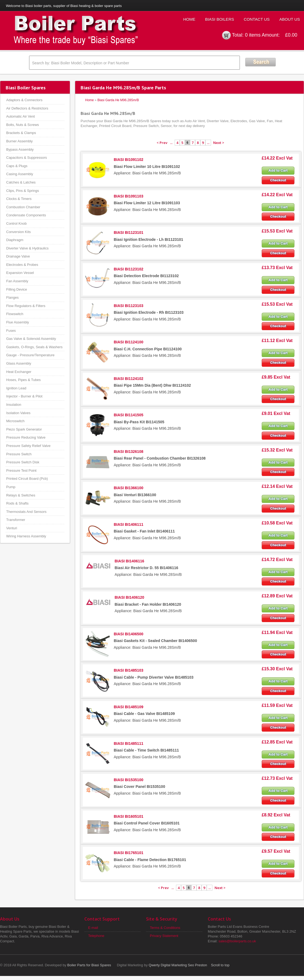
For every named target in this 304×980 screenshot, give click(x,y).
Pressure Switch (19, 454)
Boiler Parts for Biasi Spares (89, 965)
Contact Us (257, 19)
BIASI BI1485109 (129, 707)
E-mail (93, 928)
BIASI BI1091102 (129, 160)
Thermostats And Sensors (26, 512)
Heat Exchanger (19, 372)
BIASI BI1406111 (129, 524)
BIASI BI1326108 (129, 452)
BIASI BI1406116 (129, 561)
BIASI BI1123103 (129, 306)
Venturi (12, 528)
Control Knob (16, 223)
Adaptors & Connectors (24, 100)
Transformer (16, 520)
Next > (219, 143)
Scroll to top (220, 965)
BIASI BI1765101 (129, 853)
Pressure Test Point (21, 470)
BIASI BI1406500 (129, 634)
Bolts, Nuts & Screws (23, 125)
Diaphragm (15, 240)
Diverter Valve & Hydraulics (27, 248)
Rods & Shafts (17, 503)
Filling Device (17, 289)
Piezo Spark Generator (24, 429)
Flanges (12, 297)
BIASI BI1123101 (129, 232)
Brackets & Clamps (21, 133)
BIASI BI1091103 (129, 196)
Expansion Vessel (20, 273)
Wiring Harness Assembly (26, 536)
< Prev (162, 143)
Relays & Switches (21, 495)
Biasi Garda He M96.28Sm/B (118, 100)
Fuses (11, 331)
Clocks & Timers (19, 199)
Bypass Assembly (20, 149)
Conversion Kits (18, 232)
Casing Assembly (20, 174)
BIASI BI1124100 (129, 342)
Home (189, 19)
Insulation (14, 405)
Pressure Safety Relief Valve (28, 446)
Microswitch (15, 421)
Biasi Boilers (220, 19)
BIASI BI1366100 (129, 488)
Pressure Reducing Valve (26, 437)
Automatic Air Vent (20, 116)
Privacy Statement (164, 936)
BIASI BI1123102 (129, 269)
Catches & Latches (21, 182)
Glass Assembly (19, 363)
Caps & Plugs (17, 166)
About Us (290, 19)
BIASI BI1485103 (129, 670)
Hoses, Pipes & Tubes (23, 380)
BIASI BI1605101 (129, 816)
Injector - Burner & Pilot (24, 396)
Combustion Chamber (23, 207)
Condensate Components (26, 215)
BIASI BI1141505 (129, 415)
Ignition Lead (16, 388)
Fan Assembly (17, 281)
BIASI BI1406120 (129, 597)
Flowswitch (15, 314)
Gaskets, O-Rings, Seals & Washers (34, 347)
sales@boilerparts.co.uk (237, 941)
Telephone (96, 936)
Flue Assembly (18, 322)
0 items (253, 35)
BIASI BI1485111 (129, 743)
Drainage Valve (18, 256)
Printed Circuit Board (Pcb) (27, 479)
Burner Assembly (19, 141)
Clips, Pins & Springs (23, 191)
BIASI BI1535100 (129, 780)
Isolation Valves (18, 413)
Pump (11, 487)
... (171, 143)
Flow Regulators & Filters (26, 306)
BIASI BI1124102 (129, 379)
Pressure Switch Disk (23, 462)
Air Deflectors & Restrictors (27, 108)
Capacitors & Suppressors (27, 158)
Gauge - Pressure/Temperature (30, 355)
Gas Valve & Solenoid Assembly (31, 339)
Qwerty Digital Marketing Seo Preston (178, 965)
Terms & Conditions (165, 928)
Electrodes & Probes (22, 265)
